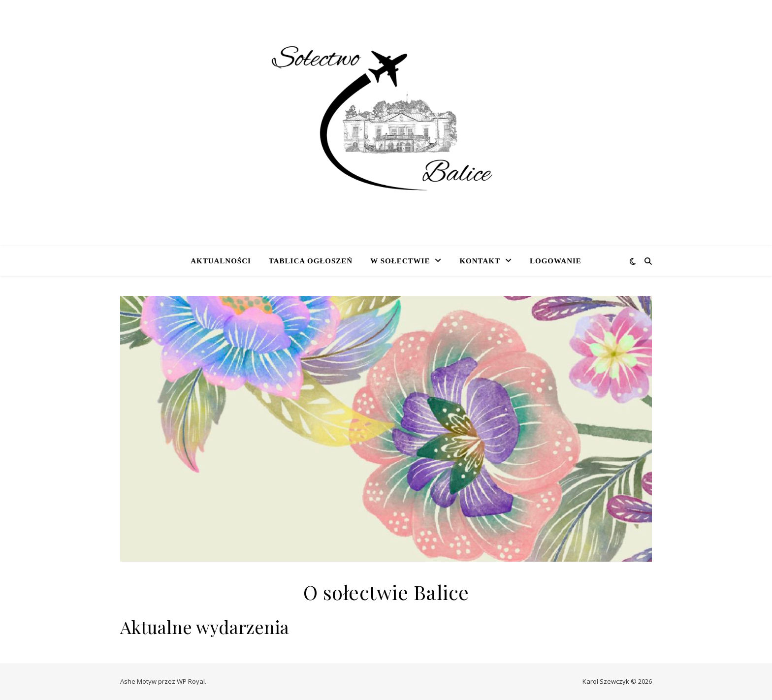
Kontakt (480, 261)
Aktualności (221, 261)
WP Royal (191, 681)
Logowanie (556, 261)
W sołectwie (400, 261)
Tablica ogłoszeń (311, 261)
